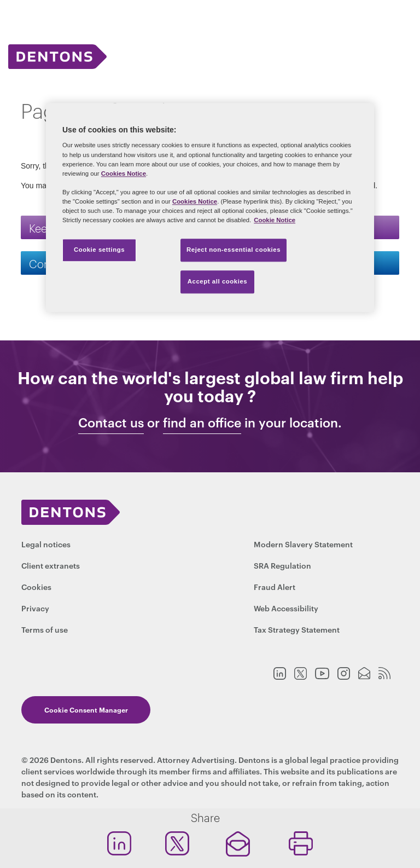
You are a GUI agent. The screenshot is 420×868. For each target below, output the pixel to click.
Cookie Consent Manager (85, 710)
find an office (202, 423)
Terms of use (45, 629)
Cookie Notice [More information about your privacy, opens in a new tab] (275, 220)
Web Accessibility (286, 608)
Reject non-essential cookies (234, 250)
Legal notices (46, 544)
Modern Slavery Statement (303, 544)
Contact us (111, 423)
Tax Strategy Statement (297, 629)
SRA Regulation (282, 565)
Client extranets (51, 565)
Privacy (35, 608)
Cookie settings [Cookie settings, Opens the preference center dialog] (99, 250)
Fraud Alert (275, 586)
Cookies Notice (124, 173)
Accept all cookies (218, 281)
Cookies (36, 586)
